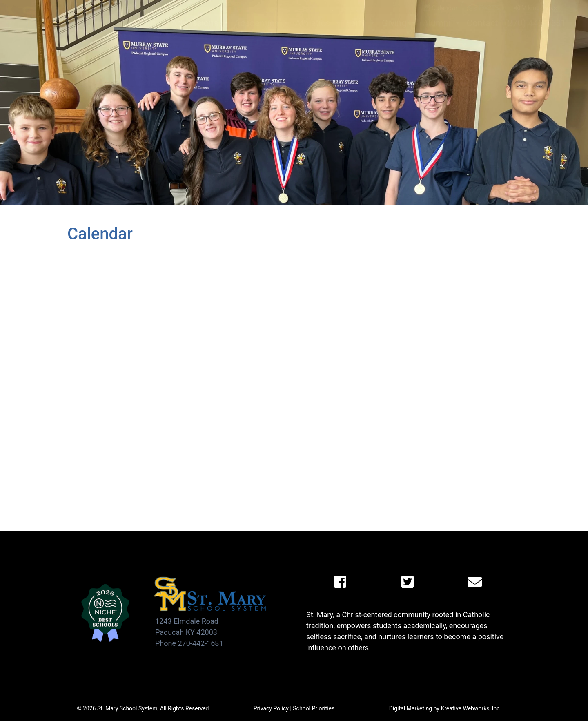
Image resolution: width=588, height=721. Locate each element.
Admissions (196, 23)
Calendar (441, 8)
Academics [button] (258, 23)
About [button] (145, 23)
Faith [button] (357, 23)
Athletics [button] (314, 23)
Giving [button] (395, 23)
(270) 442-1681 (535, 23)
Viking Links (535, 8)
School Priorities (314, 708)
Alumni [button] (438, 23)
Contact (482, 23)
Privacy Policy (271, 708)
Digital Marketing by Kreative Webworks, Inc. (445, 708)
